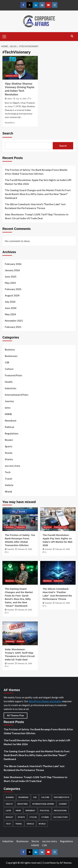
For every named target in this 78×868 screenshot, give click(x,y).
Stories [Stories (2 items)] (45, 817)
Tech (8, 472)
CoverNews (49, 863)
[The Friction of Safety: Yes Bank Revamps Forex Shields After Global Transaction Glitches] (20, 519)
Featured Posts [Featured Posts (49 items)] (62, 797)
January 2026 (12, 270)
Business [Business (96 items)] (10, 797)
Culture (9, 369)
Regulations (12, 433)
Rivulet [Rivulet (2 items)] (9, 817)
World (8, 492)
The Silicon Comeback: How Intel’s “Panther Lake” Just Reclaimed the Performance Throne (35, 206)
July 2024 (10, 302)
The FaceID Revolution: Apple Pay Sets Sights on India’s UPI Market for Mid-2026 (38, 182)
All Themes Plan (15, 715)
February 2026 (13, 264)
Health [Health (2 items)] (9, 804)
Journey (9, 401)
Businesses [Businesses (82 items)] (23, 797)
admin (10, 99)
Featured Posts (14, 375)
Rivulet (9, 440)
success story (12, 466)
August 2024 (12, 295)
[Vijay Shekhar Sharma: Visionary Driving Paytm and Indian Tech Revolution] (20, 68)
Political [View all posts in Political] (20, 641)
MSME (8, 414)
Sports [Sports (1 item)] (21, 817)
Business (10, 349)
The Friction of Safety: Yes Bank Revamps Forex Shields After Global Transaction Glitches (36, 172)
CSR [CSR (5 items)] (35, 797)
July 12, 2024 (21, 99)
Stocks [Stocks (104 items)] (33, 817)
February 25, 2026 (63, 603)
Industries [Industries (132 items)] (23, 804)
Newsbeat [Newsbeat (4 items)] (30, 810)
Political (9, 427)
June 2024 (11, 308)
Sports (9, 446)
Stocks (9, 453)
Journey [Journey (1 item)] (63, 804)
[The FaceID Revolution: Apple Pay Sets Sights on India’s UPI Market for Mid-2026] (58, 519)
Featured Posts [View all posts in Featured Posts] (61, 527)
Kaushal (11, 549)
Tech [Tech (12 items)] (8, 824)
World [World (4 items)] (42, 824)
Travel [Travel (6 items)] (19, 824)
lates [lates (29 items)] (8, 810)
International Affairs (17, 395)
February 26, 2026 (25, 549)
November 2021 (14, 321)
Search (8, 133)
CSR (7, 362)
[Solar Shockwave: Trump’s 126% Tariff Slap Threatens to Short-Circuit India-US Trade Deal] (20, 633)
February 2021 (13, 327)
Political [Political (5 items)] (45, 810)
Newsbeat (11, 421)
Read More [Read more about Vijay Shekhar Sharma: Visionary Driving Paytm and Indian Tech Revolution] (10, 123)
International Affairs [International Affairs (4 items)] (43, 804)
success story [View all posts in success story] (12, 76)
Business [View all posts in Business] (10, 527)
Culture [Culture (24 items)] (45, 797)
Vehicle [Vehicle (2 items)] (30, 824)
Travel (8, 479)
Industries (11, 388)
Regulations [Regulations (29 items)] (60, 810)
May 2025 (10, 283)
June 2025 (11, 277)
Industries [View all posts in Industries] (21, 527)
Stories (9, 459)
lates (8, 408)
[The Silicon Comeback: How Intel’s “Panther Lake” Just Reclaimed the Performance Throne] (58, 573)
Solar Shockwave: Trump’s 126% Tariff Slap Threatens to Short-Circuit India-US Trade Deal (37, 216)
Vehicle (9, 485)
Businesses (11, 356)
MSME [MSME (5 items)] (18, 810)
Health (9, 382)
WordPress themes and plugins (45, 701)
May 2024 (10, 314)
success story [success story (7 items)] (61, 817)
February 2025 (13, 289)
